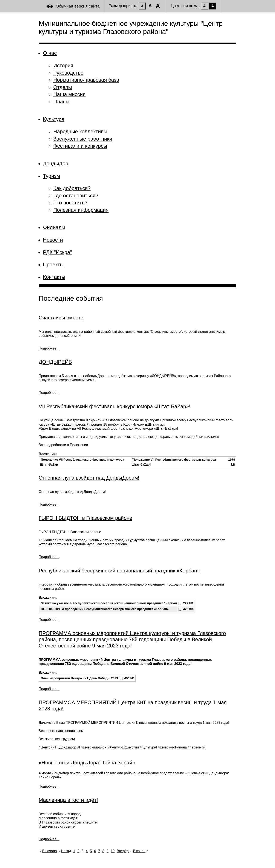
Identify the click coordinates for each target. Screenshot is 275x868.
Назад (66, 851)
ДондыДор (56, 163)
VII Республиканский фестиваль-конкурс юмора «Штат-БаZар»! (115, 406)
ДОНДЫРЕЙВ (55, 362)
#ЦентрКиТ (48, 747)
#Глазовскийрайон (92, 747)
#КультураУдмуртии (123, 747)
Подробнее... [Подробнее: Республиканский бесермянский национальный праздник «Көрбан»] (49, 620)
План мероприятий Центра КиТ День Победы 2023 (79, 678)
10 (113, 851)
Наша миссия (69, 94)
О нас (50, 53)
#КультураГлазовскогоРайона (163, 747)
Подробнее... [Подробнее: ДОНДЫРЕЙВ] (49, 393)
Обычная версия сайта (78, 6)
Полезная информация (81, 210)
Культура (54, 119)
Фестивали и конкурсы (80, 146)
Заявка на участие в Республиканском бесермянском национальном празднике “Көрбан (109, 603)
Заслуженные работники (83, 139)
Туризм (51, 176)
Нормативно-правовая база (86, 80)
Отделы (63, 87)
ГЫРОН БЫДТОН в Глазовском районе (86, 518)
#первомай (196, 747)
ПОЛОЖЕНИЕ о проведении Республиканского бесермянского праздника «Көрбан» (105, 609)
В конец (139, 851)
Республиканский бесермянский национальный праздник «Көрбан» (119, 571)
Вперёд (123, 851)
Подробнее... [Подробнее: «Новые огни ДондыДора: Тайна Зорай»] (49, 786)
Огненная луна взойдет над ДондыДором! (89, 478)
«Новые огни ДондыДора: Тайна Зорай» (87, 763)
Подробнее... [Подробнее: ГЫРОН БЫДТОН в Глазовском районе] (49, 557)
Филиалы (54, 227)
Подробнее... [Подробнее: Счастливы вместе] (49, 348)
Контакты (54, 277)
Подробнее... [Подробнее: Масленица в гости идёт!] (49, 839)
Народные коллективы (80, 131)
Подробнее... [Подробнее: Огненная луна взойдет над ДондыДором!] (49, 504)
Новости (53, 240)
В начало (49, 851)
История (63, 65)
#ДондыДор (67, 747)
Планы (61, 102)
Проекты (53, 265)
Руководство (68, 73)
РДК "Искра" (57, 252)
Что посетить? (70, 203)
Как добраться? (72, 188)
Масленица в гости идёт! (68, 800)
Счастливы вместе (61, 318)
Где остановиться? (76, 196)
